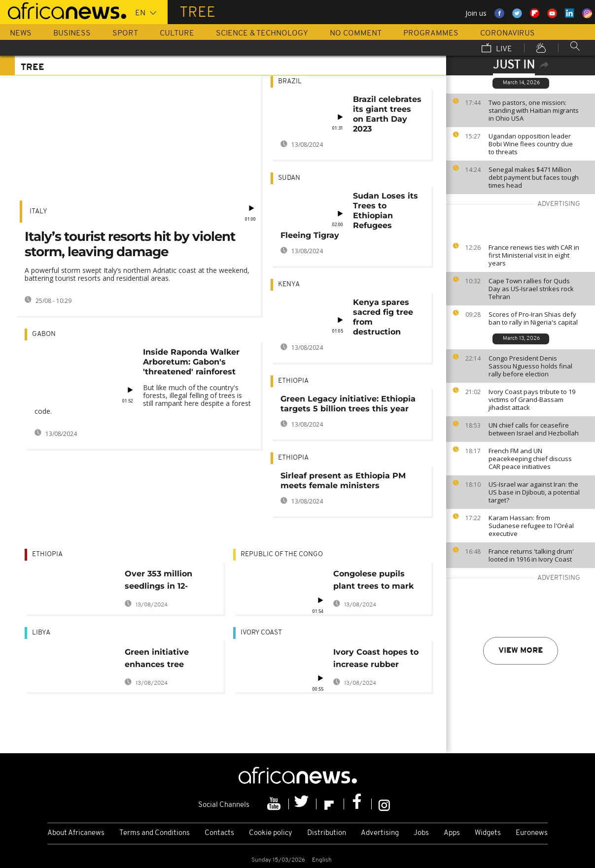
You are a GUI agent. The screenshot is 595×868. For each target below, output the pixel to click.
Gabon (44, 334)
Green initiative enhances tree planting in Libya (160, 660)
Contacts (219, 833)
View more (521, 651)
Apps (452, 833)
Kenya (289, 284)
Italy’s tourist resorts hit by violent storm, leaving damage (130, 244)
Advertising (380, 833)
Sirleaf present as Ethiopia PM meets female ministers (343, 481)
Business (72, 33)
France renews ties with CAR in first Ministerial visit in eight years (534, 255)
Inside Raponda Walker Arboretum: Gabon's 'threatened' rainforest (191, 362)
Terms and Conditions (155, 833)
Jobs (421, 833)
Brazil (290, 82)
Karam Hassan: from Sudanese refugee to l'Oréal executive (531, 526)
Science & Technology (262, 33)
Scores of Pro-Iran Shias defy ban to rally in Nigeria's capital (533, 318)
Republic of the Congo (282, 554)
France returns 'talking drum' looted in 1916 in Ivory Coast (531, 555)
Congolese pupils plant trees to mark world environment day (373, 582)
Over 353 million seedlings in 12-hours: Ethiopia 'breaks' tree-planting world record (158, 582)
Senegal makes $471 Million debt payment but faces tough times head (534, 177)
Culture (177, 33)
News (21, 33)
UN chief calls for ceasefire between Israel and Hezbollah (534, 429)
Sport (125, 33)
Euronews (532, 833)
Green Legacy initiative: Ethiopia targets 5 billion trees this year (348, 404)
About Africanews (76, 833)
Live (497, 49)
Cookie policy (271, 833)
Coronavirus (507, 33)
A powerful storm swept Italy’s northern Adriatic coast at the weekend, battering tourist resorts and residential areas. (137, 274)
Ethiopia (293, 381)
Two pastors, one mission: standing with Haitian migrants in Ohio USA (534, 110)
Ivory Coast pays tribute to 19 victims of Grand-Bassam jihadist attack (532, 400)
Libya (41, 633)
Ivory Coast (261, 633)
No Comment (356, 33)
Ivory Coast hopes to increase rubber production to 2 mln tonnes (376, 660)
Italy (38, 212)
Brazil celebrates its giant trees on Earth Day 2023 (387, 114)
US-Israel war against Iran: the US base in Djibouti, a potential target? (534, 492)
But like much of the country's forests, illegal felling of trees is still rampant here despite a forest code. (143, 399)
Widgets (488, 833)
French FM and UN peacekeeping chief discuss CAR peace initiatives (530, 459)
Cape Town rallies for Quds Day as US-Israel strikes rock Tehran (531, 289)
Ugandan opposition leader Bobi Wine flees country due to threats (531, 144)
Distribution (327, 833)
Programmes (431, 33)
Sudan (289, 178)
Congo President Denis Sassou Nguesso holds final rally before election (530, 366)
